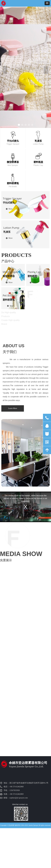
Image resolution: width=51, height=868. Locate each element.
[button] (47, 3)
